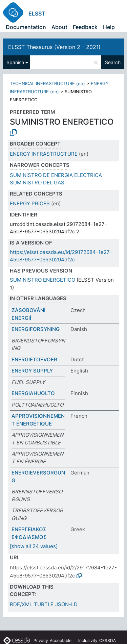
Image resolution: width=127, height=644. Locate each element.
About (59, 27)
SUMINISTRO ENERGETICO (43, 280)
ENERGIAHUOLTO (33, 393)
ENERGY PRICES (30, 203)
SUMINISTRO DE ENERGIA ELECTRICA (56, 175)
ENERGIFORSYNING (36, 329)
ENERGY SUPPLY (32, 371)
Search (113, 62)
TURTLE (44, 604)
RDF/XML (21, 604)
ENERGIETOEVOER (34, 359)
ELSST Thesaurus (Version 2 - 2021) (54, 47)
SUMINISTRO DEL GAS (37, 183)
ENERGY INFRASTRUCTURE (44, 154)
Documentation (26, 27)
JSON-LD (66, 604)
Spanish (15, 62)
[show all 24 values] (34, 546)
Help (109, 27)
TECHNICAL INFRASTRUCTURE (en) (47, 83)
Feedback (85, 27)
